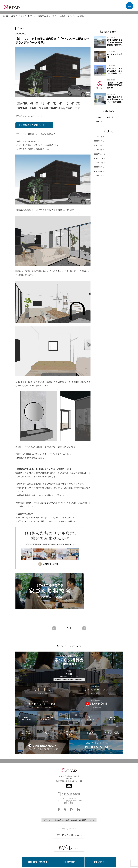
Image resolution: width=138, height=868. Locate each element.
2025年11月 (99, 158)
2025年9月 (98, 167)
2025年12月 (99, 154)
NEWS (13, 16)
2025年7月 (98, 176)
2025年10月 (99, 163)
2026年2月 (98, 150)
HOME (5, 16)
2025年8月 (98, 171)
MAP (69, 786)
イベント (21, 16)
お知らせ (99, 117)
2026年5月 (98, 137)
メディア (99, 122)
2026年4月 (98, 141)
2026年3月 (98, 145)
